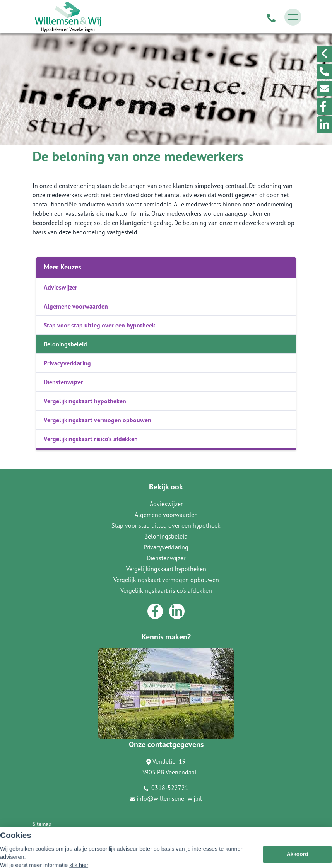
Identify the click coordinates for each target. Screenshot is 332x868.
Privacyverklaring (67, 363)
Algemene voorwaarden (76, 306)
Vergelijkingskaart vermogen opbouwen (98, 420)
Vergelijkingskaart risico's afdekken (91, 439)
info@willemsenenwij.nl (166, 798)
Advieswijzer (61, 287)
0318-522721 (166, 788)
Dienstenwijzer (63, 382)
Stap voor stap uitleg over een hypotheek (99, 325)
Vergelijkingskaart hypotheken (85, 401)
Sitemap (42, 824)
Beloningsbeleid (65, 344)
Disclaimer (45, 835)
